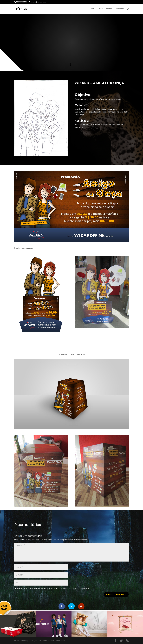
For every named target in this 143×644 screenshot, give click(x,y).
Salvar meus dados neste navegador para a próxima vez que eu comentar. (54, 589)
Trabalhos (120, 9)
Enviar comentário (116, 594)
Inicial (94, 9)
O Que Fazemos (106, 9)
